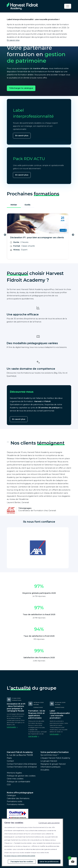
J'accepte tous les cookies (22, 862)
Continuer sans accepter (49, 823)
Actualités (45, 770)
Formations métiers (16, 804)
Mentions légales (14, 773)
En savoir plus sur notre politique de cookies (20, 856)
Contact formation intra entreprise (22, 764)
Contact (10, 761)
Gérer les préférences (49, 862)
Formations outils (15, 801)
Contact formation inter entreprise (22, 767)
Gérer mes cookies (15, 779)
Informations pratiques (50, 767)
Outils (27, 205)
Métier (14, 205)
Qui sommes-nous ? (49, 755)
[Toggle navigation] (68, 6)
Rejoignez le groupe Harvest (53, 764)
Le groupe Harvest (49, 761)
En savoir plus (13, 40)
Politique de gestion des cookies (21, 776)
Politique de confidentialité (19, 782)
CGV (9, 785)
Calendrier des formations (18, 798)
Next (73, 235)
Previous (5, 235)
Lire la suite (11, 727)
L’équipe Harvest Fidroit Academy (55, 758)
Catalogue (11, 795)
